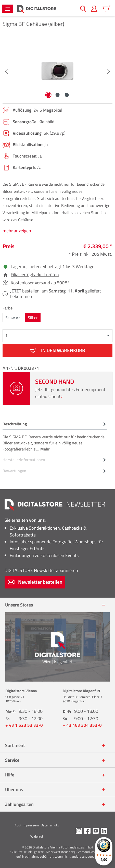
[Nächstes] (109, 71)
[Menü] (8, 9)
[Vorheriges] (6, 71)
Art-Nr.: (10, 368)
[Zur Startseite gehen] (37, 9)
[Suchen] (83, 9)
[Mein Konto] (94, 9)
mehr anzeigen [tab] (17, 231)
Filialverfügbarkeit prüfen (35, 275)
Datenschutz (50, 825)
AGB (18, 825)
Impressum (31, 825)
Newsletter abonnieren (41, 570)
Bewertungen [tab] (55, 471)
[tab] (55, 436)
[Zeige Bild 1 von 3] (48, 95)
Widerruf (37, 836)
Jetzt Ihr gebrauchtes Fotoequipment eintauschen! (70, 393)
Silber (33, 318)
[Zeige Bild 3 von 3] (67, 95)
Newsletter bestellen (35, 582)
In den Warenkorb (58, 350)
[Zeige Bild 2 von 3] (57, 95)
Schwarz (13, 318)
